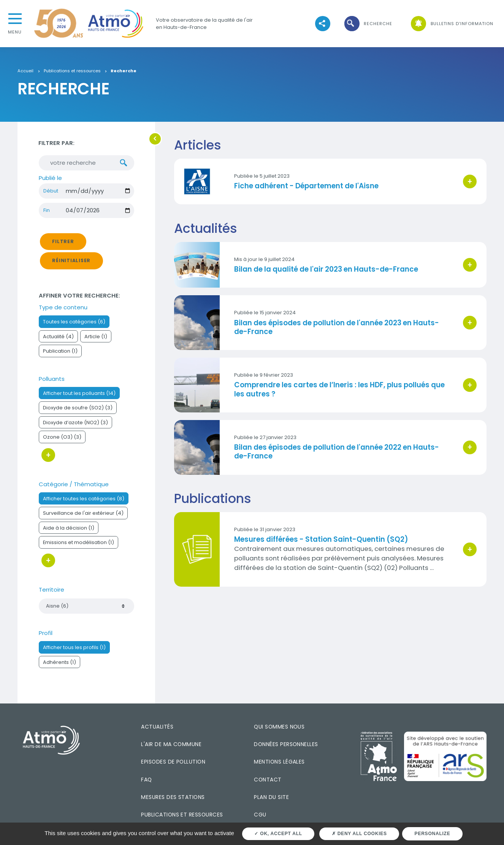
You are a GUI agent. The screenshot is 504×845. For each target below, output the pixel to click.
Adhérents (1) (59, 663)
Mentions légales (279, 762)
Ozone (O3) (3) (62, 438)
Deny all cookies (359, 834)
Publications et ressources (72, 71)
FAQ (146, 780)
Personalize (433, 834)
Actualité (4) (58, 337)
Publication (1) (60, 351)
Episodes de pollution (173, 762)
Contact (268, 780)
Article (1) (96, 337)
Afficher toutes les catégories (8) (84, 499)
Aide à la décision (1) (69, 528)
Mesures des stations (173, 797)
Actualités (157, 727)
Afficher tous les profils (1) (74, 648)
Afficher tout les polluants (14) (79, 394)
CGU (260, 815)
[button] (368, 24)
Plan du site (271, 797)
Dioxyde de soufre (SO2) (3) (78, 408)
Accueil (25, 71)
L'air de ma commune (171, 745)
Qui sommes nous (279, 727)
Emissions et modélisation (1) (78, 543)
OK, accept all (278, 834)
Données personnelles (286, 745)
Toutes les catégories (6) (74, 322)
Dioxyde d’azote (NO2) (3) (75, 423)
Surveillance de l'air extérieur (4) (83, 514)
